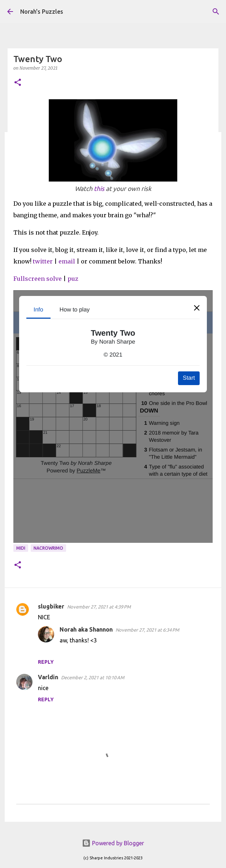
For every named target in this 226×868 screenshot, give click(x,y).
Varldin (48, 677)
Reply (46, 662)
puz (73, 279)
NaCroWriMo (48, 548)
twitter (43, 261)
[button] (18, 83)
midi (21, 548)
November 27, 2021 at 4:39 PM (99, 607)
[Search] (216, 12)
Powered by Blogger (113, 843)
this (99, 189)
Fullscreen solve (38, 279)
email (67, 261)
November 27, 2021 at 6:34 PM (147, 630)
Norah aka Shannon (86, 629)
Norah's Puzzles (42, 12)
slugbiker (51, 606)
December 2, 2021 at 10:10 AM (93, 677)
